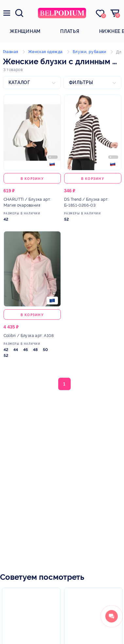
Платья (70, 31)
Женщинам (25, 31)
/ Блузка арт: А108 (29, 336)
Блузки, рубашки (89, 52)
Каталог (19, 82)
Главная (11, 52)
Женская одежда (45, 52)
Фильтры (81, 82)
